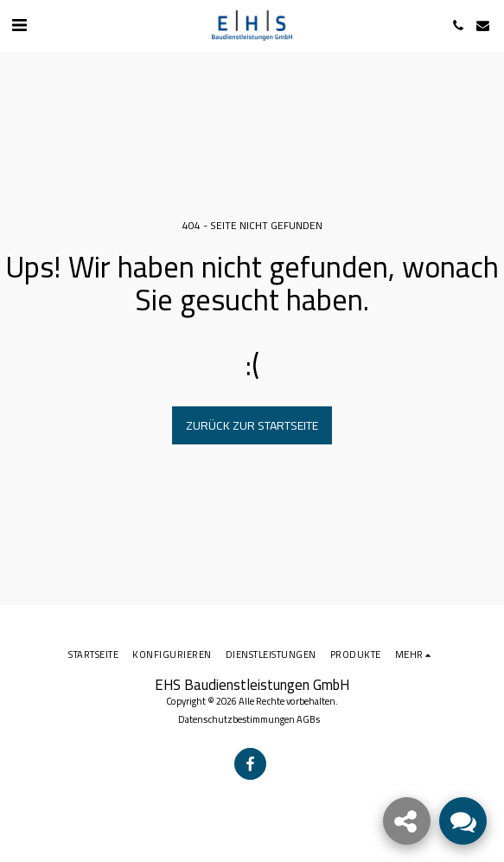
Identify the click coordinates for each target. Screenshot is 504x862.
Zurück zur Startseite (252, 425)
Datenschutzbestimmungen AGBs (249, 719)
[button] (19, 25)
